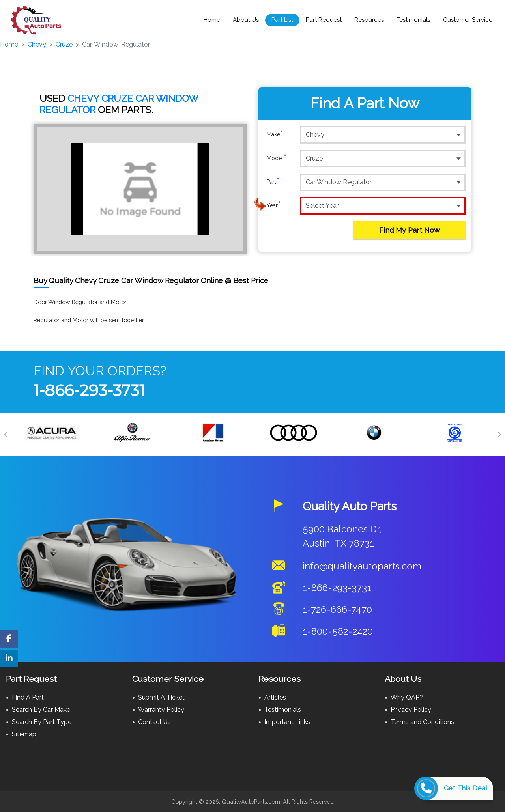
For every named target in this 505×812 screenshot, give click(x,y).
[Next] (499, 435)
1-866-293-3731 (89, 390)
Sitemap (24, 734)
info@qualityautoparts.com (362, 566)
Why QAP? (407, 697)
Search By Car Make (41, 710)
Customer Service (468, 20)
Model (277, 158)
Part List (282, 20)
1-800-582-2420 (338, 631)
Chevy (37, 44)
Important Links (287, 722)
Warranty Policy (161, 710)
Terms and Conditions (422, 722)
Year (274, 205)
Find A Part (28, 697)
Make (275, 134)
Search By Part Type (42, 722)
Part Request (324, 20)
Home (212, 20)
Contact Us (154, 722)
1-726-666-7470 (337, 609)
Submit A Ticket (161, 697)
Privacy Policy (411, 710)
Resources (369, 20)
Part (273, 182)
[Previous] (6, 435)
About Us (246, 20)
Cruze (64, 44)
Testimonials (413, 20)
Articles (275, 697)
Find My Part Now (410, 230)
